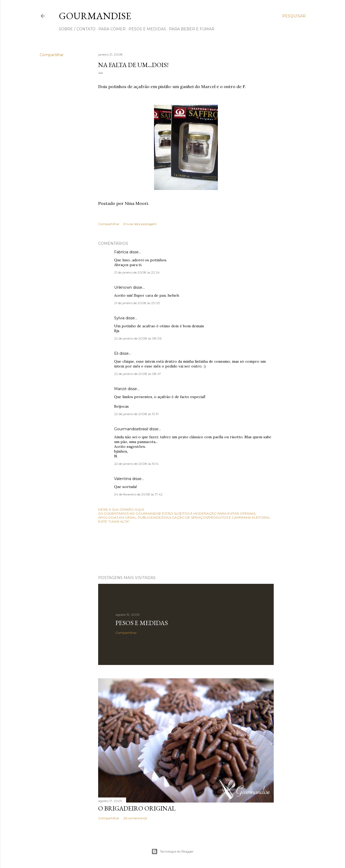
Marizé (120, 389)
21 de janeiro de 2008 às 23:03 (137, 303)
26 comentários (135, 818)
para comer (112, 29)
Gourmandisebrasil (131, 429)
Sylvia (119, 318)
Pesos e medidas (142, 623)
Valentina (123, 479)
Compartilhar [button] (52, 55)
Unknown (123, 287)
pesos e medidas (147, 29)
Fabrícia (121, 252)
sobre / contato (77, 29)
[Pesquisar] (294, 16)
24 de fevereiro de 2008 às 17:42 (138, 494)
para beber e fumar (192, 29)
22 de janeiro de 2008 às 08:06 (138, 338)
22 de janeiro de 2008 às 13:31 (136, 414)
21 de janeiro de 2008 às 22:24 (137, 272)
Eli (116, 353)
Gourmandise (95, 16)
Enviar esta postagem (140, 224)
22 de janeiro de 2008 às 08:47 (138, 374)
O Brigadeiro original (137, 808)
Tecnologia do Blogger (172, 852)
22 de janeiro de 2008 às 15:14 (136, 464)
